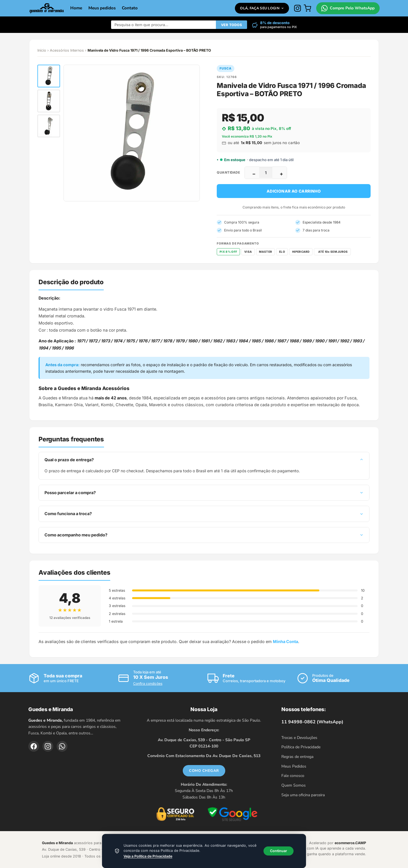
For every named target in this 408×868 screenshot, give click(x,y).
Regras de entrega (297, 757)
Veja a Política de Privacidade (148, 856)
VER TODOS (232, 25)
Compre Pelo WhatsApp (348, 8)
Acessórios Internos (67, 50)
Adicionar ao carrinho (294, 191)
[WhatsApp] (62, 746)
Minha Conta (285, 641)
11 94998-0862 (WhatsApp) (312, 722)
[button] (49, 76)
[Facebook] (34, 746)
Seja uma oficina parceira (303, 795)
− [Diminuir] (254, 174)
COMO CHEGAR (204, 771)
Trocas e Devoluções (299, 738)
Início (42, 50)
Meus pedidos (102, 8)
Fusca (226, 68)
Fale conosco (293, 776)
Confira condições (148, 683)
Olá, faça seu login (262, 8)
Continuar (279, 851)
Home (76, 8)
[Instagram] (297, 8)
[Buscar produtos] (163, 25)
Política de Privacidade (301, 747)
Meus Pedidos (294, 766)
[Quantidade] (266, 173)
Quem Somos (294, 785)
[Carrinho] (307, 8)
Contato (130, 8)
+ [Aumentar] (281, 174)
